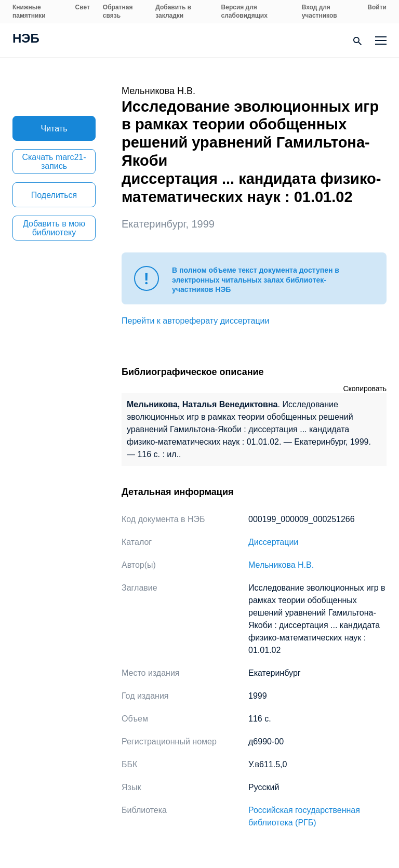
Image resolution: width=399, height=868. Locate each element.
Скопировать (365, 389)
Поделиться (54, 195)
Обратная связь (118, 11)
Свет (83, 7)
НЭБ (26, 39)
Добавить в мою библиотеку (54, 228)
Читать (54, 129)
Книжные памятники (29, 11)
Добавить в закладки (173, 11)
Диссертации (273, 542)
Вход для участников (320, 11)
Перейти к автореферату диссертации (195, 321)
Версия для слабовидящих (244, 11)
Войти (377, 7)
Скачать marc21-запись (54, 162)
